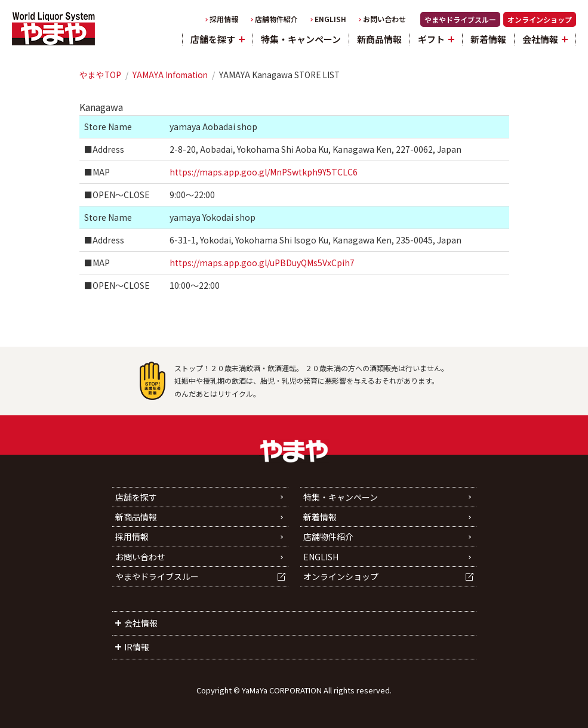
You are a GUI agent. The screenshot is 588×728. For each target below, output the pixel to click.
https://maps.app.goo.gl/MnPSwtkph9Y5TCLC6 (264, 172)
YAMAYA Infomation (170, 75)
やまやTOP (100, 75)
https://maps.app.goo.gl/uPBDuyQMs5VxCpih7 (262, 263)
